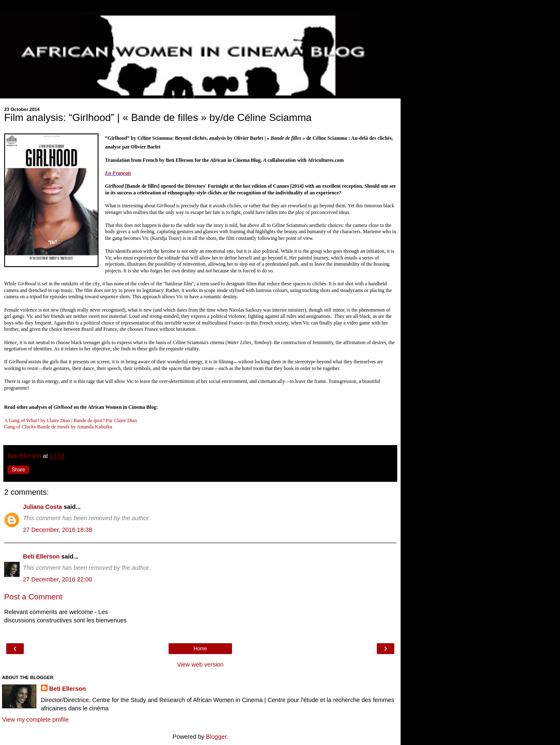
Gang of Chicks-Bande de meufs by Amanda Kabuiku (58, 427)
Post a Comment (33, 597)
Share (18, 470)
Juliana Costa (43, 507)
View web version (200, 664)
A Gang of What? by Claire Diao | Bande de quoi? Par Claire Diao (71, 420)
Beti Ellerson (41, 556)
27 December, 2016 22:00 (58, 579)
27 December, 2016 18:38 (58, 530)
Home (200, 649)
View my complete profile (35, 720)
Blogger (216, 737)
